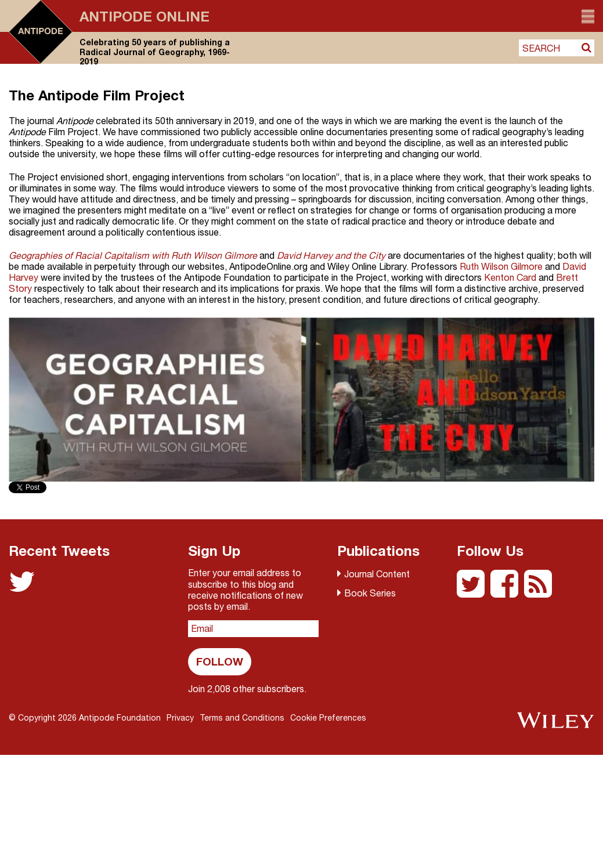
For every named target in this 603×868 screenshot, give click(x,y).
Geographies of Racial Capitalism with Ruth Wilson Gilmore (133, 255)
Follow (220, 661)
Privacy (180, 718)
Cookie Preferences (328, 718)
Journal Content (377, 574)
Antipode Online (145, 16)
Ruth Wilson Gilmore (501, 266)
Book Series (370, 593)
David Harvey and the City (331, 255)
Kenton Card (510, 277)
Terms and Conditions (242, 718)
